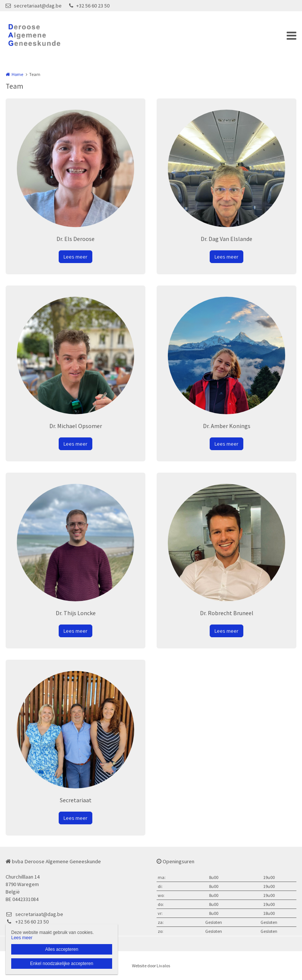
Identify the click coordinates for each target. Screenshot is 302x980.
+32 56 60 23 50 (89, 6)
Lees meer (75, 257)
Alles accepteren (62, 949)
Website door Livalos (151, 966)
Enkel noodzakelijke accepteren (62, 964)
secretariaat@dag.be (34, 6)
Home (17, 74)
